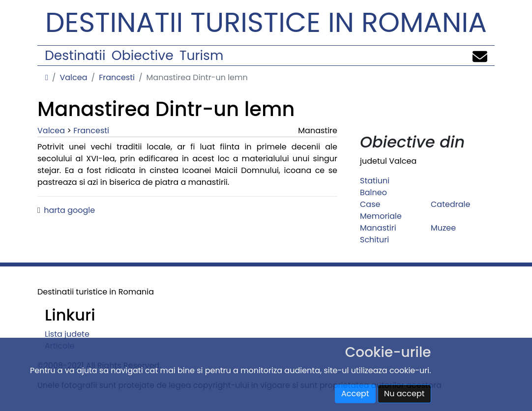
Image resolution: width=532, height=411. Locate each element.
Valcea (73, 77)
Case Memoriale (381, 210)
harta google (69, 210)
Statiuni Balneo (375, 187)
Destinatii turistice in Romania (266, 22)
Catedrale (450, 204)
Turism (201, 55)
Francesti (117, 77)
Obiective (143, 55)
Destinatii (75, 55)
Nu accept (404, 394)
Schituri (374, 240)
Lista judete (67, 334)
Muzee (443, 228)
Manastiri (378, 228)
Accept (355, 394)
